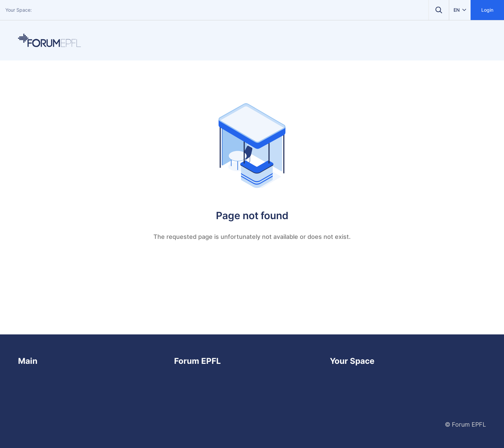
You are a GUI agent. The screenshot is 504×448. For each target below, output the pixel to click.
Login (487, 10)
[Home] (49, 40)
